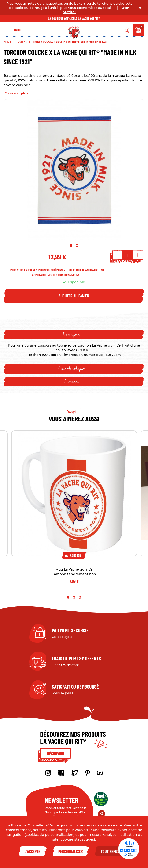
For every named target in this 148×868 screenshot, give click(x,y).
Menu (17, 30)
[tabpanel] (74, 170)
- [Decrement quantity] (118, 255)
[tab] (74, 335)
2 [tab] (77, 245)
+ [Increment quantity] (138, 255)
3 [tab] (80, 597)
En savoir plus (16, 93)
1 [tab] (71, 245)
